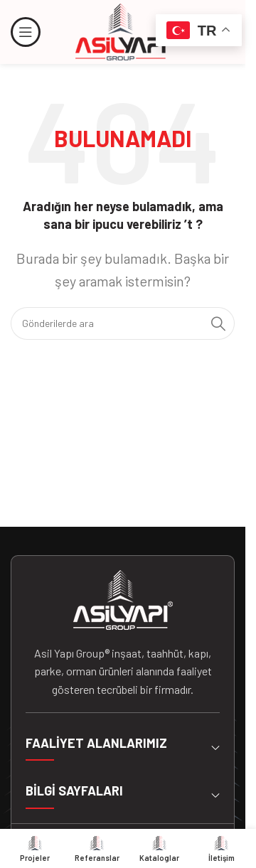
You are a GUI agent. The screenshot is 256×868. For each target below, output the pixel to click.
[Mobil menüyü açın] (26, 32)
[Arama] (123, 323)
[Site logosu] (123, 31)
